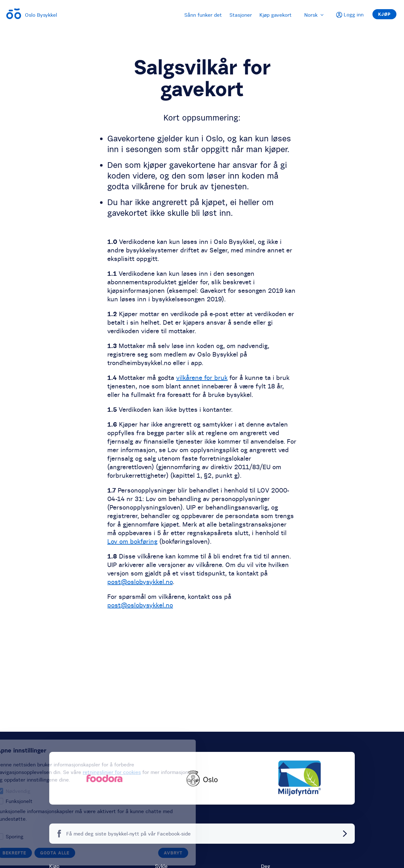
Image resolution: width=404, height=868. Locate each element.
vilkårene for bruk (202, 378)
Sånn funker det (203, 15)
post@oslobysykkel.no (140, 582)
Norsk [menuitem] (314, 15)
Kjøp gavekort (276, 15)
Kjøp (384, 14)
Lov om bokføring (132, 541)
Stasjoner (241, 15)
